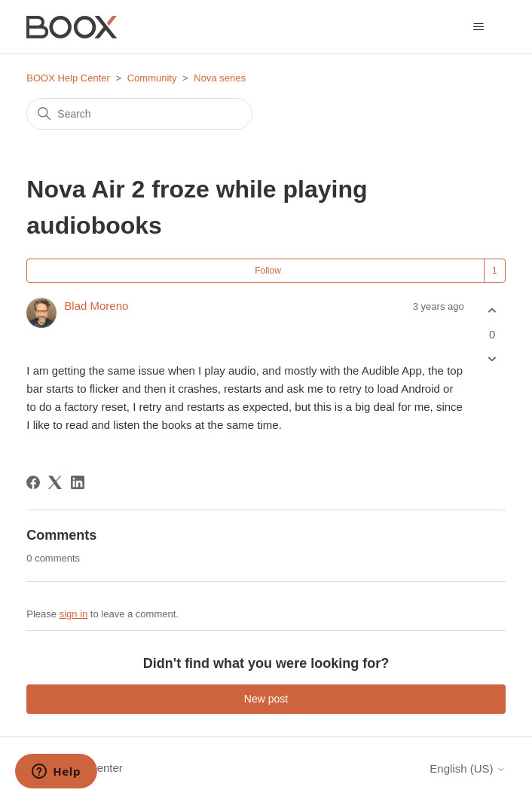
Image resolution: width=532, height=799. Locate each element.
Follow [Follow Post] (268, 271)
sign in (74, 614)
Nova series (220, 78)
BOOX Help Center (68, 78)
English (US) (467, 768)
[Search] (139, 114)
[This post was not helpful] (492, 358)
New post (266, 699)
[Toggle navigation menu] (479, 27)
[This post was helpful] (492, 311)
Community (152, 78)
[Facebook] (33, 482)
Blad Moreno (96, 306)
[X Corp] (55, 482)
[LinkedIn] (78, 482)
